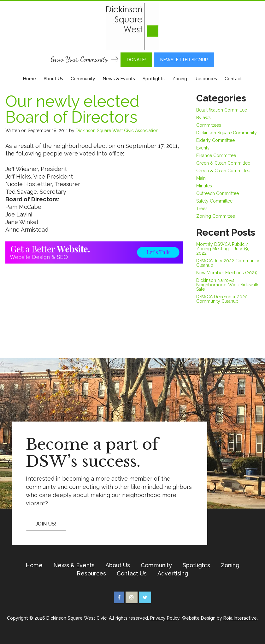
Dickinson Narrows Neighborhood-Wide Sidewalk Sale (227, 285)
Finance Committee (216, 155)
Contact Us (132, 574)
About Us (53, 79)
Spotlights (154, 79)
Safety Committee (214, 201)
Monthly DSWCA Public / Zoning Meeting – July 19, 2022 (223, 249)
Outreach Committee (218, 193)
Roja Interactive (240, 618)
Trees (202, 209)
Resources (206, 79)
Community (83, 79)
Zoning (180, 79)
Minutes (204, 186)
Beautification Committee (222, 110)
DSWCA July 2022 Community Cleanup (228, 263)
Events (203, 148)
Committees (209, 125)
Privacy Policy (165, 618)
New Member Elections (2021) (227, 273)
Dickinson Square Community (227, 133)
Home (29, 79)
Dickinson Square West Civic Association (117, 131)
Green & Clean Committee (223, 163)
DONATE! (136, 60)
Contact (233, 79)
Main (201, 178)
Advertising (173, 574)
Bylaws (203, 118)
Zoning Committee (216, 216)
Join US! (46, 524)
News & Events (119, 79)
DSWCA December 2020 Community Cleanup (222, 299)
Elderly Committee (215, 140)
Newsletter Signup (184, 60)
